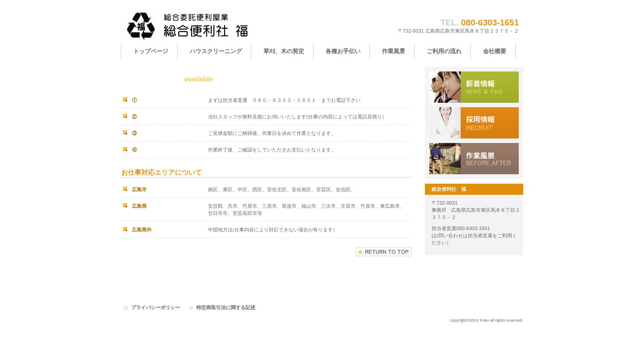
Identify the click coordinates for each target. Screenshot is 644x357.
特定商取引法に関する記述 (226, 307)
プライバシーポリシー (156, 307)
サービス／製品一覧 (474, 87)
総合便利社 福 (210, 26)
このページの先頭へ (383, 252)
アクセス (474, 159)
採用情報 (474, 123)
